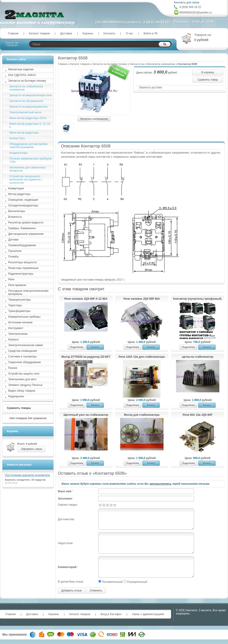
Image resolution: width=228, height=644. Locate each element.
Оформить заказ (31, 449)
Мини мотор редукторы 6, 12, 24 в (30, 125)
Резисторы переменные (23, 268)
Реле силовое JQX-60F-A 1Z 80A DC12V (86, 299)
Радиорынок (16, 396)
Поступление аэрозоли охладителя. (28, 475)
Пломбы (13, 257)
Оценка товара (67, 505)
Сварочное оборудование (25, 362)
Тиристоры (15, 305)
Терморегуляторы (19, 300)
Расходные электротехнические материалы (28, 292)
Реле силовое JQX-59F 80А (142, 299)
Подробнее (77, 347)
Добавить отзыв (71, 591)
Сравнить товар (208, 80)
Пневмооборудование (22, 245)
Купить (95, 347)
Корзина (88, 33)
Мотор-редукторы (19, 194)
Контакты (109, 33)
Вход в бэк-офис (111, 614)
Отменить (96, 591)
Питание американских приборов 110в (30, 160)
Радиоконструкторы (21, 274)
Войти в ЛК (150, 33)
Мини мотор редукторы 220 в (28, 118)
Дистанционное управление (26, 234)
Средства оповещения (23, 351)
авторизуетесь (161, 484)
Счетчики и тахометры (22, 357)
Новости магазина (19, 465)
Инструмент (16, 328)
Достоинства (66, 519)
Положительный (112, 582)
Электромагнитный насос (26, 112)
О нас (129, 33)
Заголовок (65, 499)
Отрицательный (137, 582)
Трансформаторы (19, 311)
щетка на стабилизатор (198, 357)
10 (115, 505)
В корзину (208, 72)
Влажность (15, 217)
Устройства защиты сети (24, 374)
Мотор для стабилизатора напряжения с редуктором (142, 415)
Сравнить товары (19, 408)
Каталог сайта (16, 59)
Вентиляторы (17, 211)
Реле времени (17, 285)
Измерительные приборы (24, 317)
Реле (11, 279)
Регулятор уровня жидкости (26, 223)
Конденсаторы (18, 153)
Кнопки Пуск (17, 138)
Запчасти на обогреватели (26, 101)
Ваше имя (65, 491)
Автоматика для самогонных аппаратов (27, 169)
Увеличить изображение (94, 119)
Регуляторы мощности (22, 262)
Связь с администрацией (148, 614)
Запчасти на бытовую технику (27, 81)
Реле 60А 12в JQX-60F (198, 415)
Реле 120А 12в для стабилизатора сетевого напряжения (142, 357)
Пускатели (15, 251)
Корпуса (13, 340)
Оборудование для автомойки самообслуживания (28, 146)
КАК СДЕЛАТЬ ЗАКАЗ (22, 75)
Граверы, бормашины (22, 228)
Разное (13, 368)
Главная (13, 33)
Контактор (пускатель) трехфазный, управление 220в (198, 299)
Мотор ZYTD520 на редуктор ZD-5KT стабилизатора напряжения (86, 357)
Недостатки (65, 543)
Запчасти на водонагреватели (28, 107)
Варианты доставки (151, 87)
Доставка (66, 33)
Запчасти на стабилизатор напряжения (153, 64)
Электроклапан (18, 334)
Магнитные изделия (21, 69)
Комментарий (67, 567)
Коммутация (16, 188)
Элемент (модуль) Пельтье (25, 385)
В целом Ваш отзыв (70, 582)
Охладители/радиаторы (23, 205)
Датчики (13, 240)
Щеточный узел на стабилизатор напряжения (86, 415)
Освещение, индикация (23, 200)
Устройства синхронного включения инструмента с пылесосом (26, 180)
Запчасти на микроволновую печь (31, 95)
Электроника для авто (22, 379)
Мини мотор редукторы (24, 133)
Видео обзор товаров (22, 391)
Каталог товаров (39, 33)
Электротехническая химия (26, 345)
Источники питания (20, 322)
